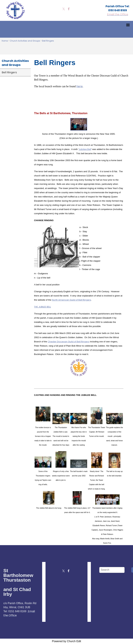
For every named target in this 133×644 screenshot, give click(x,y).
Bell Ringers (48, 41)
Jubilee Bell (85, 149)
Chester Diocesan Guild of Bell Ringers (69, 342)
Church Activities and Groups (25, 41)
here (79, 86)
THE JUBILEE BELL (42, 307)
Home (5, 41)
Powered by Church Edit (66, 641)
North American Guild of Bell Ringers (71, 300)
